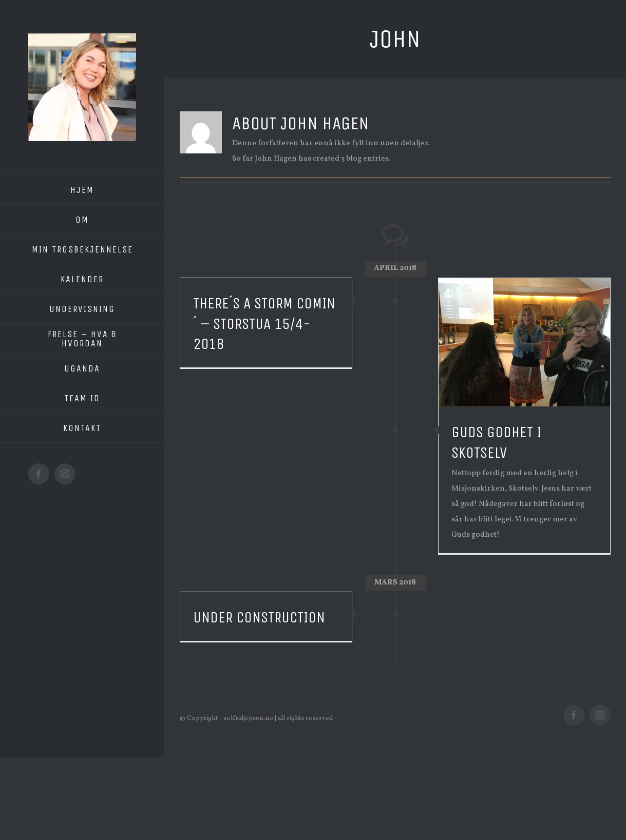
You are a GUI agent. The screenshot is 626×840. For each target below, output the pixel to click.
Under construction (259, 617)
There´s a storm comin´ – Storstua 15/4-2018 (264, 324)
